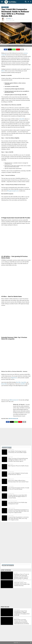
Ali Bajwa (9, 19)
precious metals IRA (13, 419)
